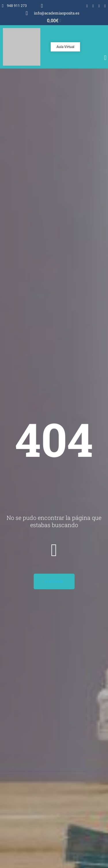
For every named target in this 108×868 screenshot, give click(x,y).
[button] (105, 58)
